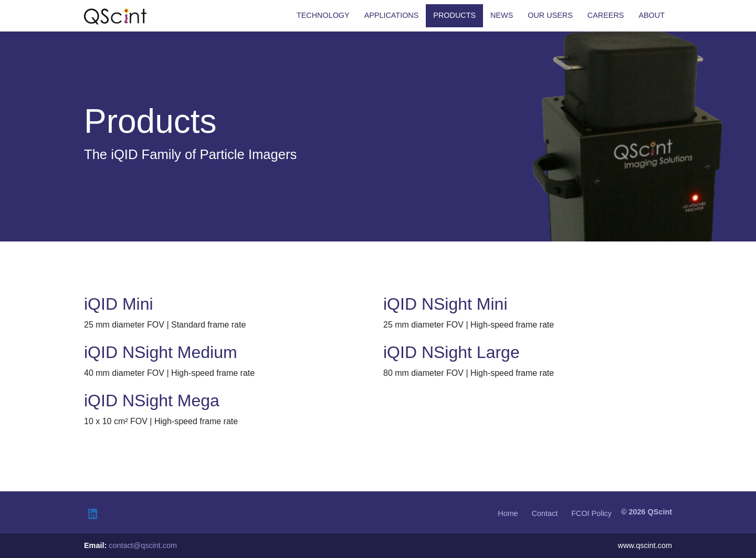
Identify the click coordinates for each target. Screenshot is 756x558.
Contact (545, 513)
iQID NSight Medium (161, 352)
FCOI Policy (591, 513)
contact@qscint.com (143, 545)
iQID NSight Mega (152, 401)
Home (508, 513)
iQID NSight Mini (445, 304)
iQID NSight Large (451, 352)
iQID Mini (119, 304)
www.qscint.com (645, 545)
